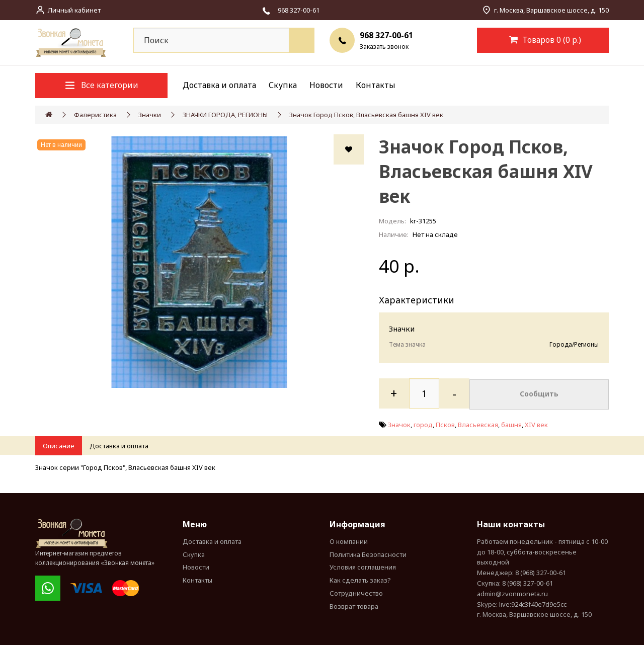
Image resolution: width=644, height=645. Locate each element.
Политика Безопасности (368, 554)
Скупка (283, 85)
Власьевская (478, 424)
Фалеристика (95, 115)
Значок (399, 424)
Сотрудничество (356, 593)
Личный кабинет (74, 10)
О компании (349, 541)
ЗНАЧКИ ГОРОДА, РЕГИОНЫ (225, 115)
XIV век (536, 424)
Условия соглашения (363, 567)
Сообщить (539, 393)
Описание (59, 446)
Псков (445, 424)
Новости (326, 85)
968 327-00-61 (386, 35)
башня (511, 424)
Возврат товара (354, 606)
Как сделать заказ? (360, 580)
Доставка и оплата (219, 85)
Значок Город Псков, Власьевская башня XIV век (366, 115)
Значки (150, 115)
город (423, 424)
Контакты (376, 85)
